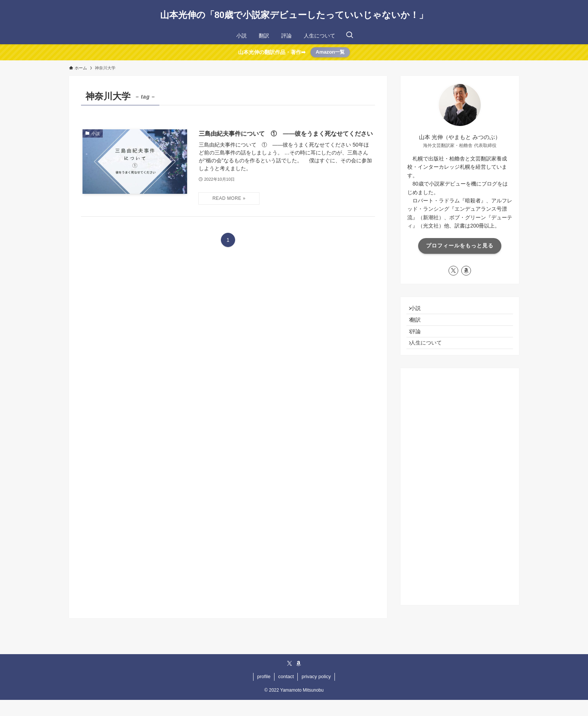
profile (264, 693)
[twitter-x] (453, 271)
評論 (420, 341)
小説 (420, 310)
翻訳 (420, 326)
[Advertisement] (460, 503)
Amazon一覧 (330, 52)
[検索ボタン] (349, 36)
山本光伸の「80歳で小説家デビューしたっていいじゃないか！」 (294, 15)
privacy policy (316, 693)
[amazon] (466, 271)
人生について (430, 357)
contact (286, 693)
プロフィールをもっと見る (460, 246)
